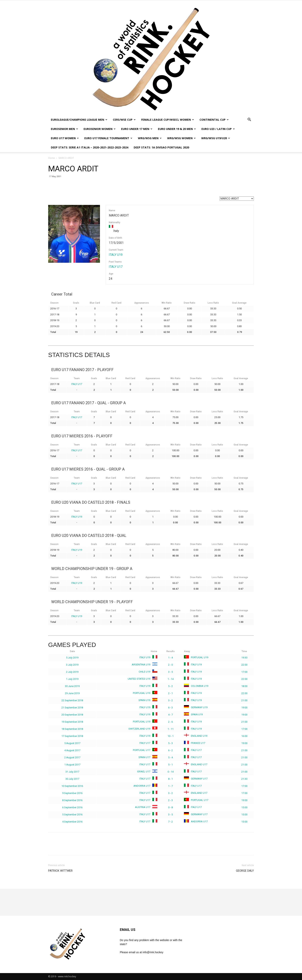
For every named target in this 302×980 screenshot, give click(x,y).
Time (244, 651)
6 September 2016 (72, 807)
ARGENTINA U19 (144, 665)
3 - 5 (170, 672)
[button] (249, 120)
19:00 (244, 708)
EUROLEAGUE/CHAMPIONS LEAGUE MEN (79, 120)
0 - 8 (170, 807)
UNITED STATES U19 (142, 679)
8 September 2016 (72, 800)
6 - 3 (170, 708)
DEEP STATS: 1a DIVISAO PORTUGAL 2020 (161, 147)
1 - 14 (171, 679)
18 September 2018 (72, 729)
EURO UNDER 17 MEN (137, 129)
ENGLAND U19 (196, 736)
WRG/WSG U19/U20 (216, 138)
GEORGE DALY (245, 871)
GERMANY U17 (196, 779)
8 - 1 (170, 779)
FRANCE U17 (195, 743)
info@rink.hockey (153, 952)
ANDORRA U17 (145, 786)
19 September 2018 (72, 722)
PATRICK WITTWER (60, 871)
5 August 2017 (72, 743)
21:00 (244, 700)
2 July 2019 (72, 672)
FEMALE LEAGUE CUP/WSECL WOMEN (168, 120)
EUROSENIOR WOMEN (100, 129)
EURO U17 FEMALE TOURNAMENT (108, 138)
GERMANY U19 (196, 707)
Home (52, 158)
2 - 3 (170, 800)
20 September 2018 (72, 715)
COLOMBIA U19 (196, 686)
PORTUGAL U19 (196, 657)
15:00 (244, 807)
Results (171, 651)
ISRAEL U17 (146, 772)
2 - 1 (170, 693)
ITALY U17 (116, 267)
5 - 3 (170, 743)
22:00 (244, 665)
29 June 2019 (72, 693)
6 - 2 (170, 750)
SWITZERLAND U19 (142, 729)
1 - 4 (170, 658)
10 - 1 (171, 736)
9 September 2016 (72, 793)
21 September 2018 (72, 708)
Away (187, 651)
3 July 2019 (72, 665)
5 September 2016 (72, 815)
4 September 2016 (72, 822)
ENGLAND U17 (196, 764)
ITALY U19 (116, 255)
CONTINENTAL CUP (214, 120)
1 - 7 (170, 786)
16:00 (244, 736)
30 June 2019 (72, 686)
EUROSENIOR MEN (64, 129)
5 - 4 (170, 757)
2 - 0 (170, 665)
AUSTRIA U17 (145, 807)
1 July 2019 (72, 679)
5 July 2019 (72, 658)
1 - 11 (171, 729)
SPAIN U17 (147, 757)
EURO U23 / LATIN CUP (218, 129)
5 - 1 (170, 765)
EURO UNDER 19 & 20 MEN (177, 129)
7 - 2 (170, 822)
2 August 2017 (72, 757)
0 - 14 (171, 772)
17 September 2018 (72, 736)
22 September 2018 (72, 700)
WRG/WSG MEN (150, 138)
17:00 (244, 672)
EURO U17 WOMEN (65, 138)
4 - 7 (170, 715)
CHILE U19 (147, 672)
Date (72, 651)
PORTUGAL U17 (144, 750)
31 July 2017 (72, 772)
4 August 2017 (72, 750)
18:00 (244, 686)
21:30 (244, 779)
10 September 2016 (72, 786)
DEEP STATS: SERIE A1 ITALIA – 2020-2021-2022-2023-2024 (90, 147)
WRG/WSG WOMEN (181, 138)
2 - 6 (170, 722)
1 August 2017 (72, 765)
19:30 (244, 658)
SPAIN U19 (147, 700)
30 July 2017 (72, 779)
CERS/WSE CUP (124, 120)
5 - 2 (170, 686)
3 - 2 (170, 700)
